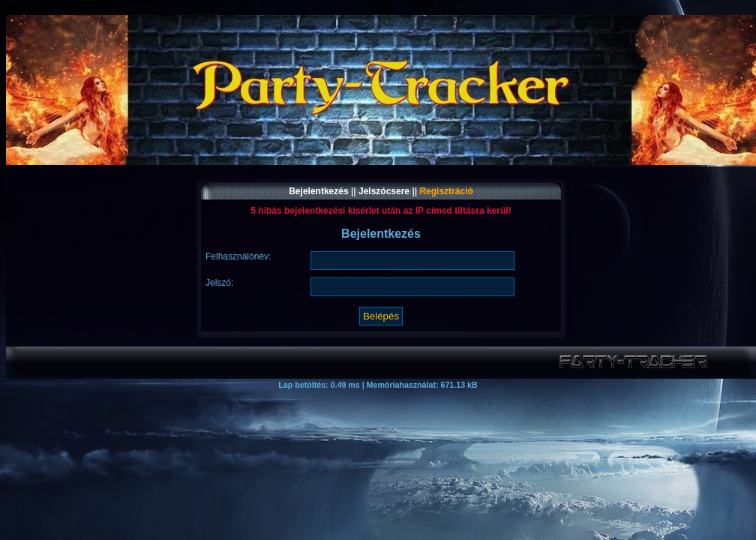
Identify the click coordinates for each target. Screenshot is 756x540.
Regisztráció (446, 191)
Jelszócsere (384, 191)
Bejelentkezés (318, 191)
